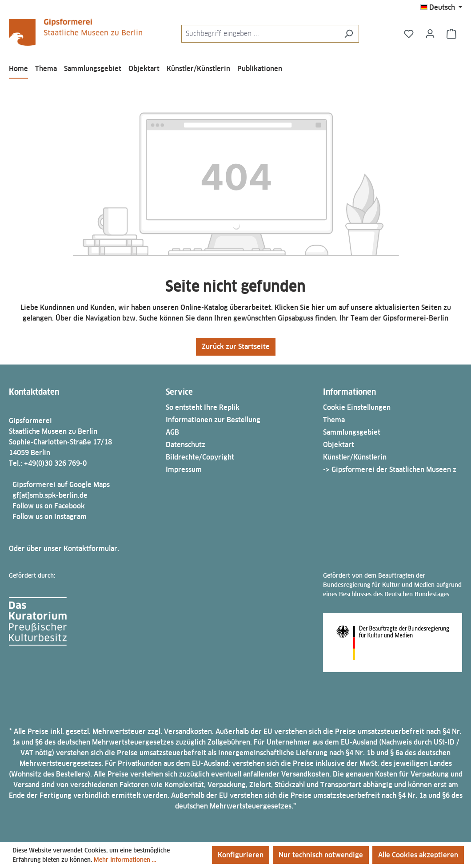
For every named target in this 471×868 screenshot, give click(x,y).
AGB (172, 432)
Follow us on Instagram (50, 517)
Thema (334, 420)
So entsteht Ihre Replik (203, 407)
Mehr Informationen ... (125, 860)
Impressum (184, 470)
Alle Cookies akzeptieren (418, 855)
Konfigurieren (241, 855)
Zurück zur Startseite (236, 347)
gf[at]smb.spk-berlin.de (50, 495)
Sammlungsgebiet (352, 432)
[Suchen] (349, 34)
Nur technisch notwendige (321, 855)
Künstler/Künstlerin (355, 457)
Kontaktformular (90, 549)
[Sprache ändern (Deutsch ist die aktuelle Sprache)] (441, 8)
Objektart (339, 445)
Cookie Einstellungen (357, 407)
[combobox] (260, 34)
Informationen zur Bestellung (213, 420)
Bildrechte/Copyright (200, 457)
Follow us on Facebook (49, 506)
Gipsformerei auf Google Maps (61, 485)
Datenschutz (186, 445)
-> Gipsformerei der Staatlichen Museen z (390, 470)
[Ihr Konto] (430, 34)
